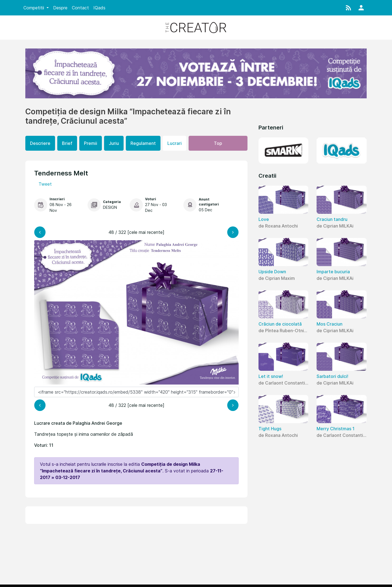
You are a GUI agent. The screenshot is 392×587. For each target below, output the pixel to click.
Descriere (40, 143)
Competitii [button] (34, 8)
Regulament (143, 143)
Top (218, 143)
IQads (99, 8)
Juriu (114, 143)
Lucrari (175, 143)
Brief (67, 143)
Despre (60, 8)
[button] (349, 8)
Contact (80, 8)
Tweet (45, 184)
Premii (91, 143)
